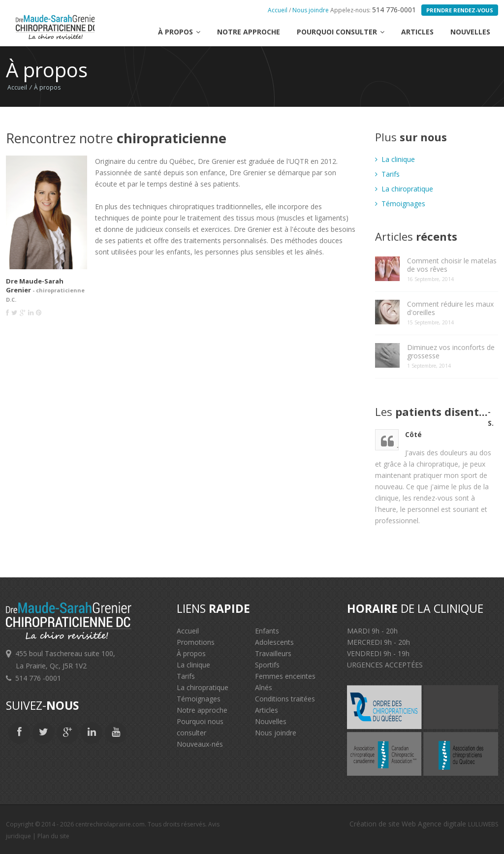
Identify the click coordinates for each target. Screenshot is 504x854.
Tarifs (387, 174)
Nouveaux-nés (200, 744)
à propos (179, 32)
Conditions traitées (285, 699)
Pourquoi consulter (341, 32)
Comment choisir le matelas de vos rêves (452, 265)
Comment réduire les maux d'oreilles (450, 308)
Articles (417, 32)
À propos (47, 87)
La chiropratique (404, 189)
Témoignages (400, 204)
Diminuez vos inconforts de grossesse (451, 351)
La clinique (395, 159)
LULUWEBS (483, 824)
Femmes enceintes (285, 676)
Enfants (267, 631)
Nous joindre (311, 10)
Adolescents (274, 642)
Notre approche (249, 32)
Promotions (196, 642)
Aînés (264, 687)
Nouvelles (470, 32)
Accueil (278, 10)
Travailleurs (273, 653)
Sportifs (267, 665)
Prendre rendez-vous (460, 10)
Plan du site (53, 836)
